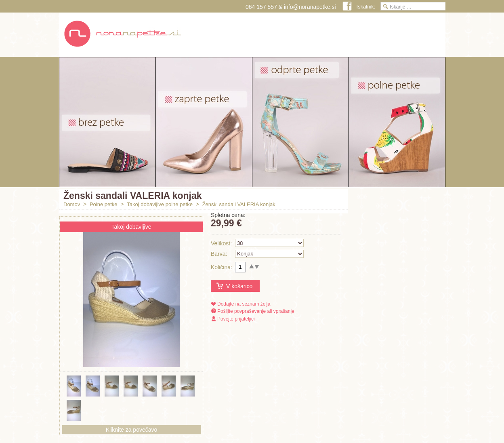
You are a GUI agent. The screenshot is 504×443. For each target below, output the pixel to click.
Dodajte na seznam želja (244, 304)
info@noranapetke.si (310, 7)
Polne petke (104, 204)
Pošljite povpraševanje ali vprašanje (256, 311)
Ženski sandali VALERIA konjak (239, 204)
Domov (72, 204)
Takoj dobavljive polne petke (160, 204)
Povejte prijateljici (236, 319)
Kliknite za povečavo (132, 430)
